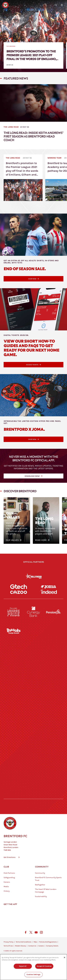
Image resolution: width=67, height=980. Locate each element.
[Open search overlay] (56, 5)
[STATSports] (14, 694)
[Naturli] (33, 733)
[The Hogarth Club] (14, 791)
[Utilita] (14, 733)
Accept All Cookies (44, 966)
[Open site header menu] (62, 5)
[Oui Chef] (53, 752)
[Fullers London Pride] (14, 636)
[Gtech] (19, 599)
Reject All (23, 966)
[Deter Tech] (14, 675)
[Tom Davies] (53, 772)
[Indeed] (48, 610)
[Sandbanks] (14, 772)
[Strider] (33, 675)
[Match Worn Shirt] (33, 752)
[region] (33, 967)
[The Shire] (33, 772)
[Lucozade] (53, 791)
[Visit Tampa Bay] (33, 714)
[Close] (65, 957)
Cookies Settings (33, 975)
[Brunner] (14, 752)
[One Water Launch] (53, 733)
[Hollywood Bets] (33, 576)
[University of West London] (14, 714)
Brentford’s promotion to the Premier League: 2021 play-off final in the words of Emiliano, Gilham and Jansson (31, 57)
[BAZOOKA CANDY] (14, 656)
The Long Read (11, 46)
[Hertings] (53, 656)
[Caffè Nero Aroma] (33, 810)
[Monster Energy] (33, 656)
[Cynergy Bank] (33, 636)
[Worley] (33, 694)
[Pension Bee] (53, 636)
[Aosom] (53, 675)
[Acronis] (53, 694)
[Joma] (48, 593)
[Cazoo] (19, 610)
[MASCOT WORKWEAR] (53, 714)
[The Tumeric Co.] (33, 791)
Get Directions (10, 882)
